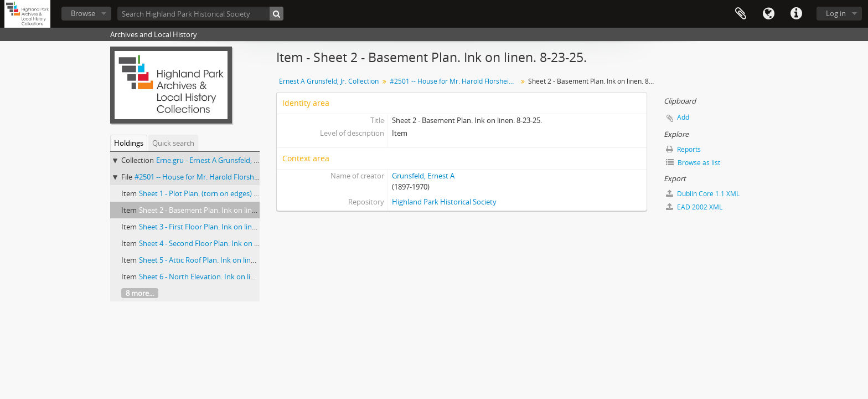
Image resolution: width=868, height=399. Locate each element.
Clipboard (741, 14)
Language (768, 14)
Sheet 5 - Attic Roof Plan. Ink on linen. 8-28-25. (213, 260)
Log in (836, 13)
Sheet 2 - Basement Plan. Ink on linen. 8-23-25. (214, 210)
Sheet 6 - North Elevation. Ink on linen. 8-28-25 (215, 277)
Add (683, 117)
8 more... (140, 293)
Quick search (173, 143)
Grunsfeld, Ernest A (423, 176)
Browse (83, 13)
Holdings (129, 143)
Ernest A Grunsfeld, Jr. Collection (329, 81)
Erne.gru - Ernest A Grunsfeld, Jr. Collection (225, 160)
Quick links (796, 14)
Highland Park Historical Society (444, 202)
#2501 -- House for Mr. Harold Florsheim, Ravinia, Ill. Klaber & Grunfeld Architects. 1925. (455, 81)
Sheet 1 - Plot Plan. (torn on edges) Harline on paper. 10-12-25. (240, 193)
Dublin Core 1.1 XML (703, 194)
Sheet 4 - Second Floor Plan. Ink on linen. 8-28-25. (219, 243)
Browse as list (693, 163)
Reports (683, 149)
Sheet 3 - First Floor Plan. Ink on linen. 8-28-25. (214, 227)
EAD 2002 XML (694, 207)
